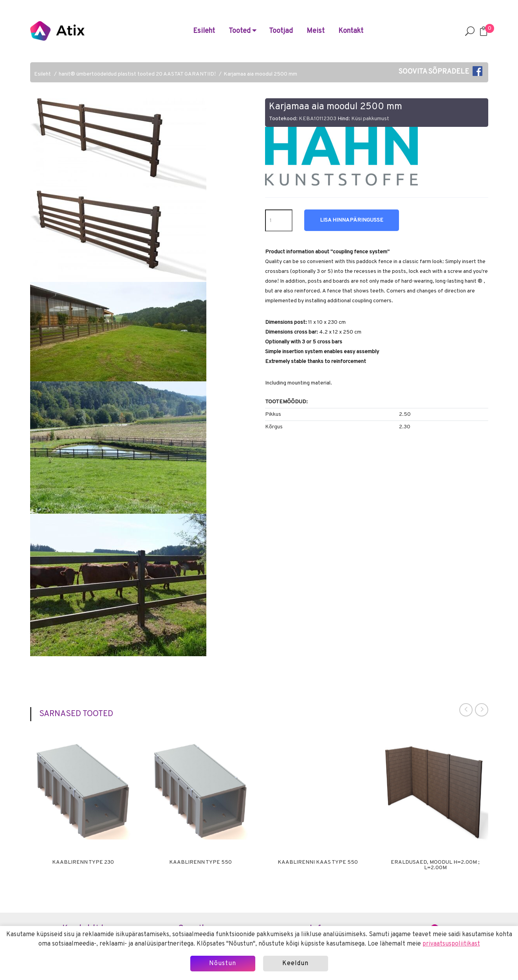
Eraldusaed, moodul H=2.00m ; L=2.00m (435, 865)
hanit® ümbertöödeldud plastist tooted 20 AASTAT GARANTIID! (137, 74)
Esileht (204, 31)
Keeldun (295, 964)
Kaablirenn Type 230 (83, 863)
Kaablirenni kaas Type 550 (318, 863)
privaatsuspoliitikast (451, 944)
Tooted (243, 31)
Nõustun (223, 964)
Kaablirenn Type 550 (200, 863)
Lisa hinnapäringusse (352, 220)
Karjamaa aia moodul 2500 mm (260, 74)
